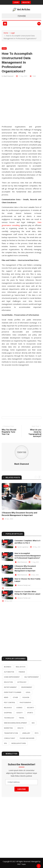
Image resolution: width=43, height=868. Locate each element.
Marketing (8, 728)
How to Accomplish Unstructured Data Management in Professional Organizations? (28, 556)
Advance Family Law (24, 585)
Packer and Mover (27, 738)
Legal (13, 33)
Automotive (9, 672)
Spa (5, 743)
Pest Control (10, 702)
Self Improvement (32, 677)
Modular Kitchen (19, 743)
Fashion (26, 697)
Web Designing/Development (16, 723)
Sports (30, 713)
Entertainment (10, 687)
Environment (27, 687)
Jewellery (26, 733)
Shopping (8, 713)
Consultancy (10, 738)
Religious (8, 708)
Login (16, 2)
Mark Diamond (8, 76)
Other (15, 697)
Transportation (11, 733)
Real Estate (21, 667)
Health (20, 728)
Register (26, 2)
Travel (22, 718)
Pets (37, 733)
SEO (33, 723)
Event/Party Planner (13, 692)
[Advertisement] (21, 102)
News (6, 697)
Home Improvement (12, 677)
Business (8, 667)
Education (8, 682)
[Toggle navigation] (5, 24)
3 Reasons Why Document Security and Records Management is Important (25, 568)
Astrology (22, 682)
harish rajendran (23, 547)
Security (31, 708)
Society (19, 713)
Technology (9, 718)
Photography (25, 702)
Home (6, 33)
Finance (22, 672)
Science (19, 708)
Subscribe (22, 789)
